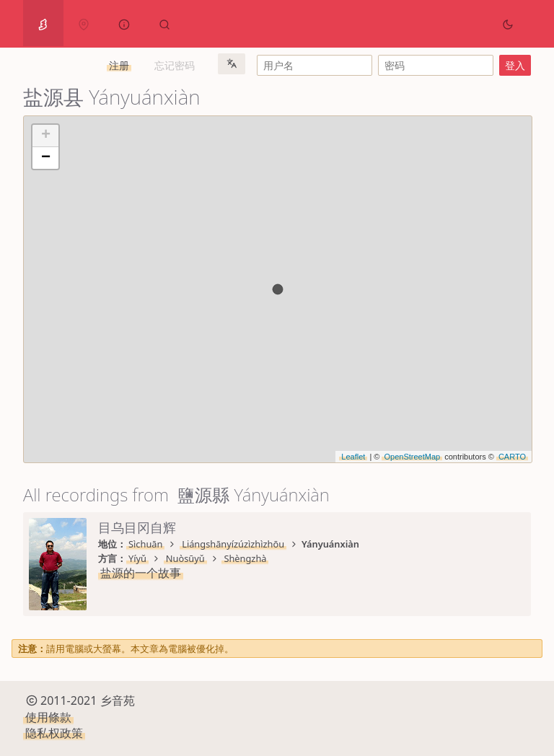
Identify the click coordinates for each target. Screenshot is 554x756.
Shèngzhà (245, 558)
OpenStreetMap (412, 457)
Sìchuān (145, 544)
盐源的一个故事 (141, 573)
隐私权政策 (54, 733)
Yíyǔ (137, 558)
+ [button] (46, 136)
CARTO (512, 457)
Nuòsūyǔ (185, 558)
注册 (119, 65)
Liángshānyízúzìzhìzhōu (233, 544)
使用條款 (48, 717)
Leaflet (353, 457)
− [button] (46, 158)
